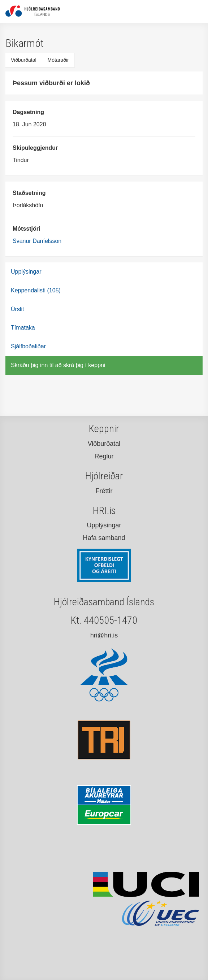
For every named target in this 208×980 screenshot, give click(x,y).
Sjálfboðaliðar (28, 346)
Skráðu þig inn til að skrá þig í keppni (58, 365)
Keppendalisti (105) (36, 290)
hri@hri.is (104, 635)
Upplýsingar (26, 272)
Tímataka (23, 328)
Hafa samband (104, 538)
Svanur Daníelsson (37, 241)
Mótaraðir (58, 60)
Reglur (104, 456)
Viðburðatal (24, 60)
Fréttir (104, 491)
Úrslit (17, 309)
